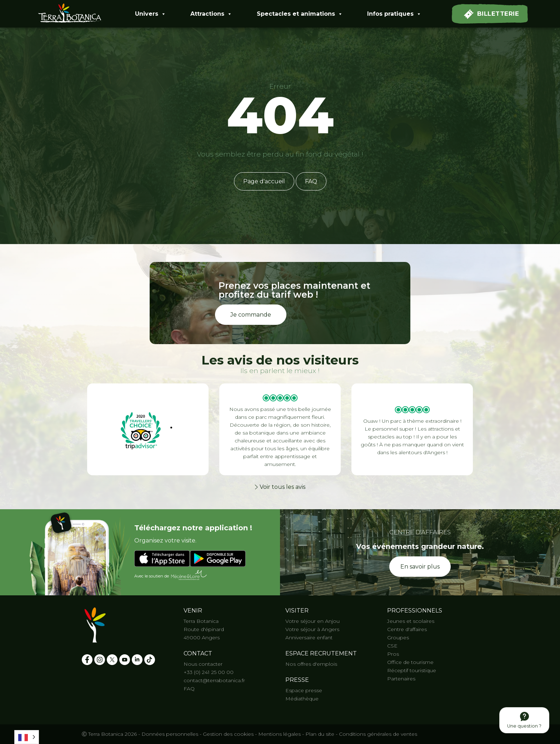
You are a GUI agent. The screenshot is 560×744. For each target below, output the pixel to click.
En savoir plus (420, 567)
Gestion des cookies (228, 734)
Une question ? (524, 720)
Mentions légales (279, 734)
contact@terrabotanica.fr (214, 680)
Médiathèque (302, 699)
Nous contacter (203, 664)
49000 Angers (202, 638)
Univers (151, 14)
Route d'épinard (204, 629)
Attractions (211, 14)
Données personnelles (170, 734)
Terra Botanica (201, 621)
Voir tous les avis (280, 487)
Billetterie (492, 14)
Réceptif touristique (412, 670)
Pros (393, 654)
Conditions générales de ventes (378, 734)
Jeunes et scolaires (411, 621)
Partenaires (401, 679)
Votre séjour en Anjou (312, 621)
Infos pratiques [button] (394, 14)
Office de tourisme (410, 662)
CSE (392, 646)
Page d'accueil (264, 181)
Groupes (398, 638)
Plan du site (320, 734)
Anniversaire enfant (309, 638)
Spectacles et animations (300, 14)
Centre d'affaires (407, 629)
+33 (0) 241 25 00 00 (209, 672)
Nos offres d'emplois (311, 664)
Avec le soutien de (171, 575)
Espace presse (304, 690)
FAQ (311, 181)
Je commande (251, 315)
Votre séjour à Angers (312, 629)
